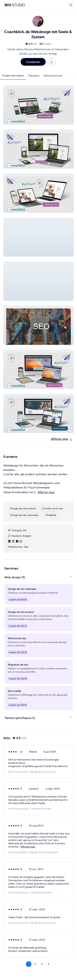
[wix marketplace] (15, 5)
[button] (38, 105)
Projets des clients (13, 76)
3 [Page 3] (42, 964)
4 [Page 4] (48, 964)
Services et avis (53, 76)
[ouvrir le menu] (71, 5)
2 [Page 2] (35, 964)
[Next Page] (55, 964)
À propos (34, 76)
